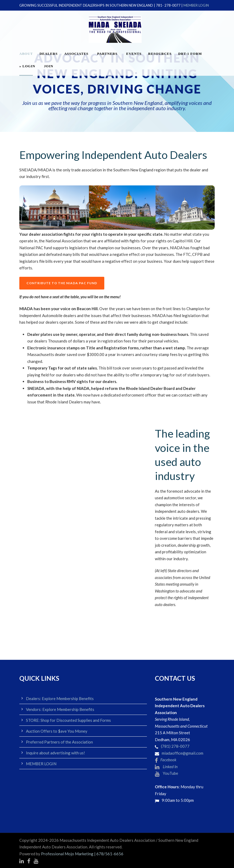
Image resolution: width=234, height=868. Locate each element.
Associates (76, 54)
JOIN (49, 66)
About (26, 54)
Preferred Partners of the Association (59, 742)
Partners (107, 54)
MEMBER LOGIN (196, 5)
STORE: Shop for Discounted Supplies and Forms (68, 720)
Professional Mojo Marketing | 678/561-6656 (82, 854)
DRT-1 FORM (190, 54)
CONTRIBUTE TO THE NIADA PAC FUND (62, 283)
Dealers (48, 54)
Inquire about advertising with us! (55, 753)
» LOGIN (27, 66)
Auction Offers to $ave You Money (57, 731)
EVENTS (134, 54)
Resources (160, 54)
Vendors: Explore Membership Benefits (60, 709)
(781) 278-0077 (175, 746)
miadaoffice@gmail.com (183, 753)
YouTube (166, 773)
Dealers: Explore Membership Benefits (60, 698)
